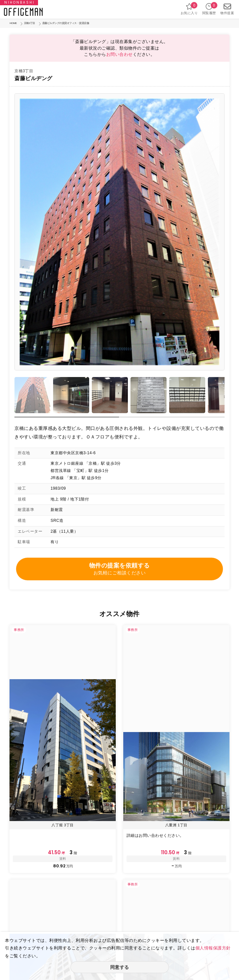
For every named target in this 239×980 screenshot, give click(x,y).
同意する (120, 967)
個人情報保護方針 (213, 948)
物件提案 (227, 9)
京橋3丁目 (30, 23)
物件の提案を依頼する (119, 569)
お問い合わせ (119, 54)
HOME (13, 23)
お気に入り (189, 9)
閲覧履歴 (209, 9)
